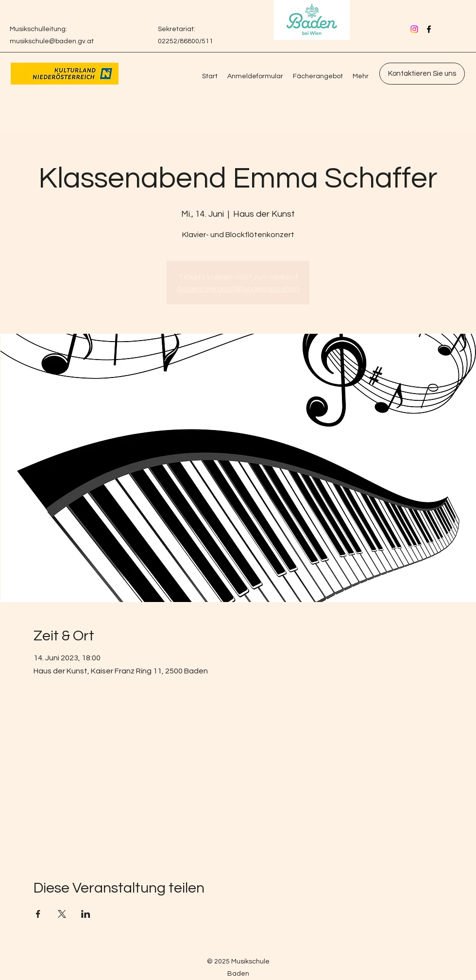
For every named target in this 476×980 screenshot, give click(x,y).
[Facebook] (429, 29)
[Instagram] (414, 29)
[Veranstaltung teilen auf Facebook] (38, 914)
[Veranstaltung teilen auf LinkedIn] (86, 914)
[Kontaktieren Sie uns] (422, 74)
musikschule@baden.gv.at (52, 41)
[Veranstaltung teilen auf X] (62, 914)
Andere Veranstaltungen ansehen (238, 289)
